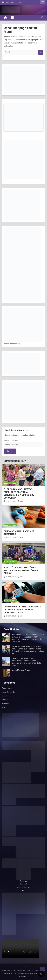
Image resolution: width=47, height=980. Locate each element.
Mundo (5, 696)
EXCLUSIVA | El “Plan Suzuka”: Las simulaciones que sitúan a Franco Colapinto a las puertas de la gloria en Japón (28, 650)
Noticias (5, 704)
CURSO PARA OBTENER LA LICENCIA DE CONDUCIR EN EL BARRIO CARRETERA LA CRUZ (22, 610)
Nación (5, 700)
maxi (20, 501)
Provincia (6, 707)
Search (41, 52)
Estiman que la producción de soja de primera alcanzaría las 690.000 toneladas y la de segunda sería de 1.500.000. (28, 638)
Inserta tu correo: (11, 440)
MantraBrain (24, 977)
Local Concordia (10, 483)
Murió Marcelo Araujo (21, 670)
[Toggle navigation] (12, 17)
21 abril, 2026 (10, 501)
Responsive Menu (43, 2)
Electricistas (7, 688)
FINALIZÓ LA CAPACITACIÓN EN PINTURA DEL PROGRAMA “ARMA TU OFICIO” (22, 570)
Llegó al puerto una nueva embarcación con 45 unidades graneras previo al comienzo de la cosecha (26, 662)
